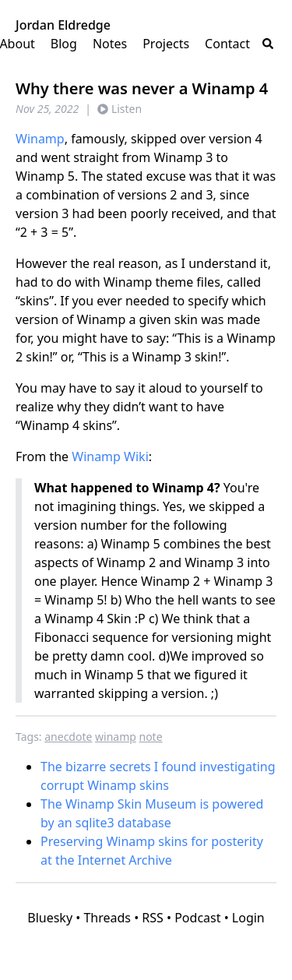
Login (248, 918)
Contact (227, 44)
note (151, 737)
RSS (153, 918)
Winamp (40, 139)
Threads (107, 918)
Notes (110, 44)
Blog (64, 44)
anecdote (68, 737)
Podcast (197, 918)
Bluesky (50, 918)
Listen (120, 109)
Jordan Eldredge (63, 25)
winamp (116, 737)
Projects (166, 44)
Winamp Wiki (110, 457)
